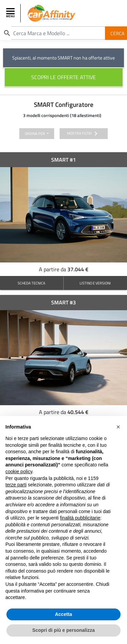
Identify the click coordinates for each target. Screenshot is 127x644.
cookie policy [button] (19, 472)
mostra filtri (83, 134)
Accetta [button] (63, 615)
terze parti (16, 485)
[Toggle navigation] (11, 13)
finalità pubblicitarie (80, 519)
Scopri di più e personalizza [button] (63, 631)
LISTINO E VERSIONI (95, 283)
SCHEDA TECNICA (31, 283)
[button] (118, 428)
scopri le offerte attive (63, 77)
